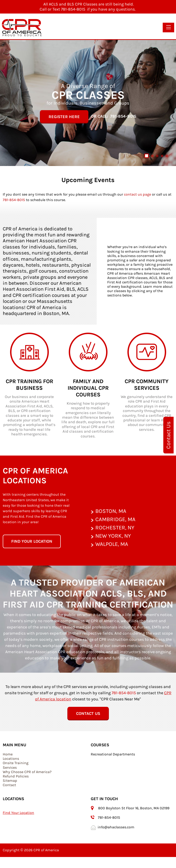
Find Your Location (18, 813)
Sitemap (10, 781)
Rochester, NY (115, 528)
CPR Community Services (147, 385)
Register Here (64, 117)
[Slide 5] (167, 156)
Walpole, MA (112, 544)
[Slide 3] (157, 156)
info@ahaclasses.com (116, 827)
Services (10, 767)
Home (8, 754)
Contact (9, 785)
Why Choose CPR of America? (27, 772)
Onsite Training (16, 763)
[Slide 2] (152, 156)
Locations (11, 759)
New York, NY (113, 536)
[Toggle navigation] (168, 28)
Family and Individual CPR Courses (88, 388)
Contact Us (168, 435)
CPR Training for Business (29, 385)
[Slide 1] (147, 156)
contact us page (137, 194)
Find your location (32, 541)
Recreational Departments (113, 754)
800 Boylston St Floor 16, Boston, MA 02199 (134, 808)
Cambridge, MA (115, 519)
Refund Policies (16, 776)
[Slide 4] (162, 156)
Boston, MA (111, 511)
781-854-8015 (123, 116)
